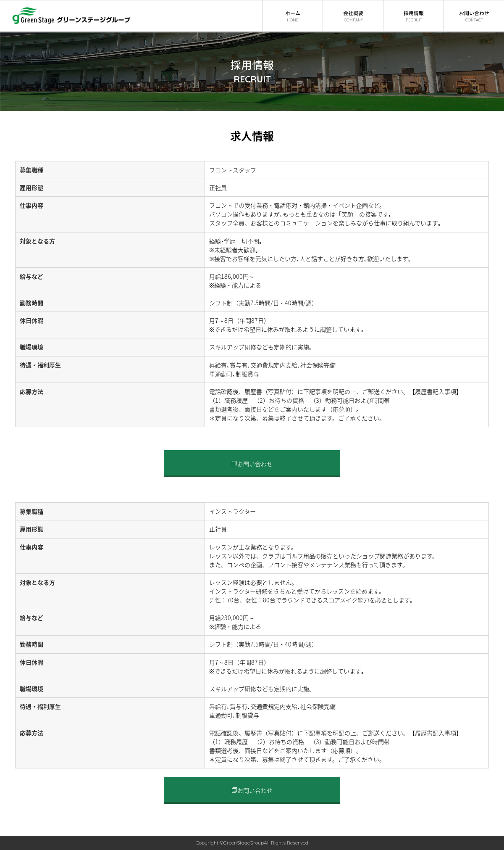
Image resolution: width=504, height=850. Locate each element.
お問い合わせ (252, 464)
